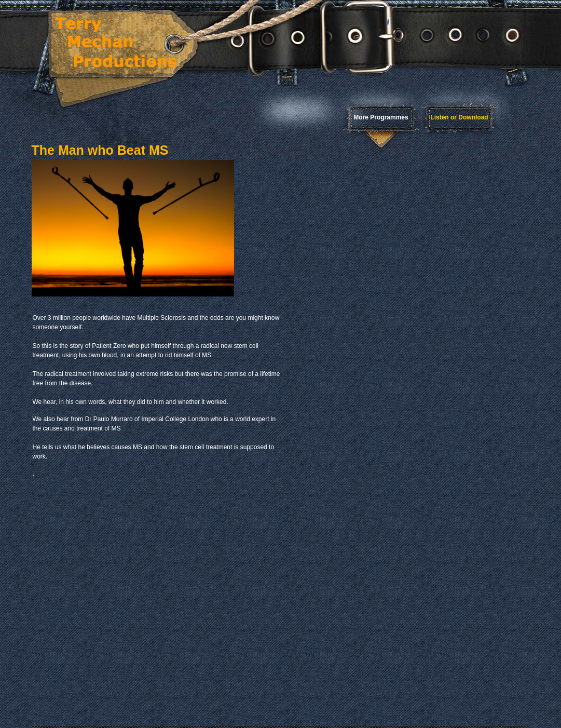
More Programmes (381, 117)
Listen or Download (459, 117)
